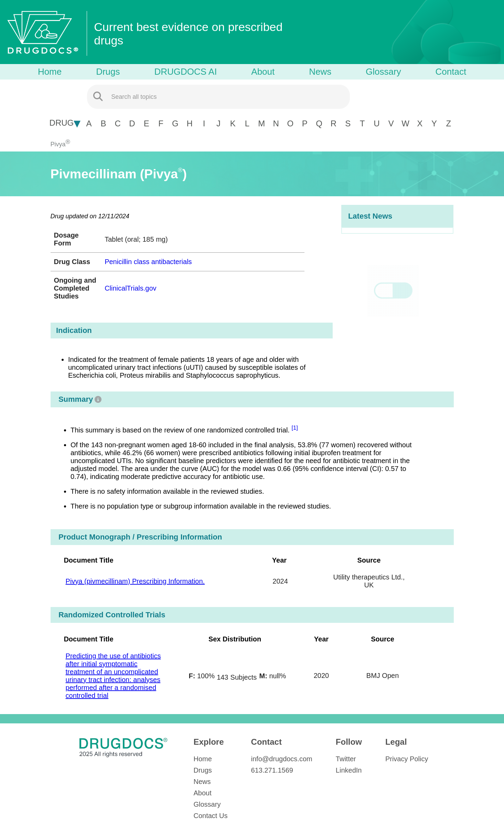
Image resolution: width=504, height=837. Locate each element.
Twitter (346, 759)
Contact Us (211, 816)
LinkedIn (349, 770)
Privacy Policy (407, 759)
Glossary (383, 72)
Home (50, 72)
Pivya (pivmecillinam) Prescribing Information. (135, 581)
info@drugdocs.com (282, 759)
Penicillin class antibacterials (148, 262)
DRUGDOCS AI (185, 72)
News (320, 72)
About (263, 72)
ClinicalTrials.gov (130, 288)
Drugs (108, 72)
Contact (451, 72)
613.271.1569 (272, 770)
